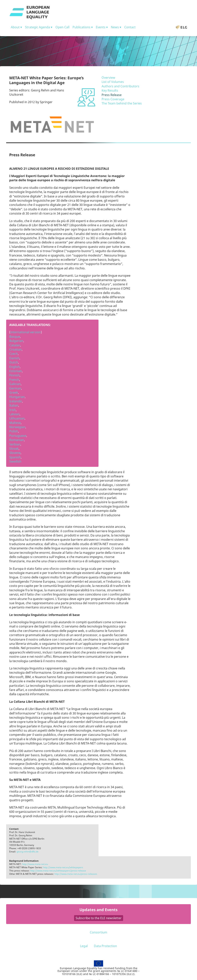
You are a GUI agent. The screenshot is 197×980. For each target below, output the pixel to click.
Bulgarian (16, 341)
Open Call (62, 27)
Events (101, 27)
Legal (84, 946)
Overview (108, 78)
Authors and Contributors (120, 86)
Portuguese (18, 436)
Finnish (14, 375)
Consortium (98, 932)
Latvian (14, 414)
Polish (14, 431)
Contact (130, 27)
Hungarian (17, 397)
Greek (14, 393)
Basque (15, 337)
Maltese (15, 423)
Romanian (17, 440)
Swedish (15, 461)
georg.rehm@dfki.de (28, 852)
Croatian (15, 349)
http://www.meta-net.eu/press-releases (76, 874)
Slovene (15, 453)
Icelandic (16, 401)
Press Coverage (113, 99)
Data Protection (105, 946)
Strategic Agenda (38, 27)
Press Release (112, 95)
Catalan (15, 345)
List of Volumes (113, 82)
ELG (183, 27)
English (15, 367)
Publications (81, 27)
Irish (13, 410)
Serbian (15, 444)
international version (26, 332)
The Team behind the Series (122, 103)
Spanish (15, 457)
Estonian (16, 371)
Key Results (110, 90)
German (15, 388)
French (14, 380)
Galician (15, 384)
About (15, 27)
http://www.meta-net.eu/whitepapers (63, 867)
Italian (14, 405)
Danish (14, 358)
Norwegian (17, 427)
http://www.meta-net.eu (35, 864)
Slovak (14, 449)
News (115, 27)
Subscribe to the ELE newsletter (99, 918)
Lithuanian (17, 418)
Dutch (14, 362)
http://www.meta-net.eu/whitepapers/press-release (58, 871)
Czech (14, 354)
